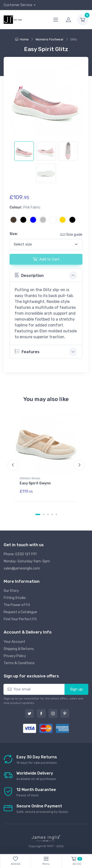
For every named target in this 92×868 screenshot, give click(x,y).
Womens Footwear (50, 39)
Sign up (76, 689)
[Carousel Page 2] (44, 514)
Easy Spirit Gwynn (35, 483)
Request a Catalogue (20, 612)
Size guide (71, 234)
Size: (14, 234)
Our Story (11, 591)
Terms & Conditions (19, 663)
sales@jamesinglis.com (22, 568)
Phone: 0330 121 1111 (20, 554)
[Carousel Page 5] (56, 514)
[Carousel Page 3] (48, 514)
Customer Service (18, 5)
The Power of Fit (17, 605)
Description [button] (29, 275)
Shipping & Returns (19, 649)
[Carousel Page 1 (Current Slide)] (38, 514)
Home (22, 39)
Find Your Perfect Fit (20, 619)
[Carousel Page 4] (52, 514)
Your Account (14, 642)
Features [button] (27, 351)
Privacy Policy (15, 656)
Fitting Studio (15, 598)
